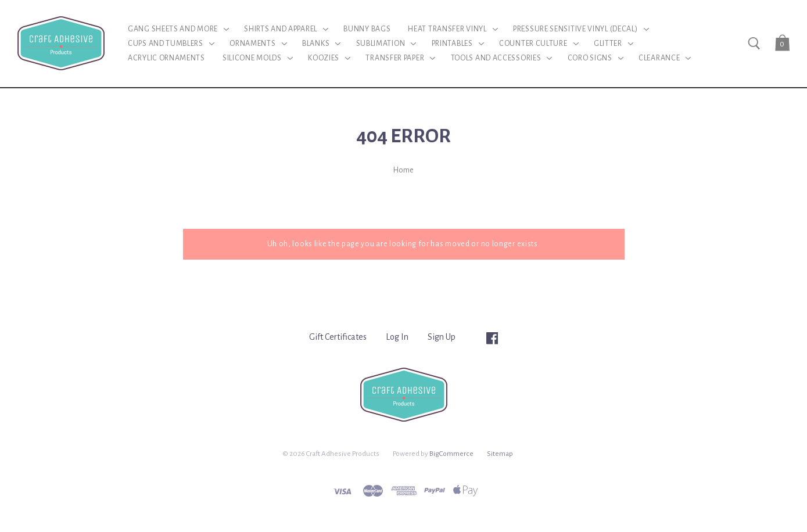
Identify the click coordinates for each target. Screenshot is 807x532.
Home (403, 170)
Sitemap (500, 454)
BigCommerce (451, 454)
